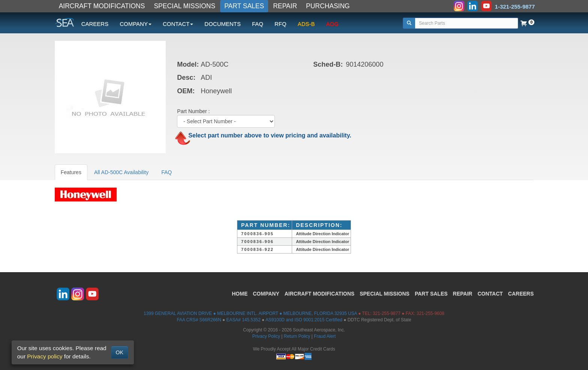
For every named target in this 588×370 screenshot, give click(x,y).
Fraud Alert (325, 336)
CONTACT (490, 294)
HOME (240, 294)
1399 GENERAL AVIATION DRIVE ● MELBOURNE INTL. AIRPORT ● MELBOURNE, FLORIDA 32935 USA (250, 313)
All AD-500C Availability (121, 172)
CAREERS (95, 24)
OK (120, 352)
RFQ (280, 24)
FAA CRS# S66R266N (199, 320)
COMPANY (266, 294)
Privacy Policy (266, 336)
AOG (332, 24)
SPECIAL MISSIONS (184, 6)
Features (71, 172)
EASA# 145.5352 (244, 320)
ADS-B (306, 24)
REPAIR (285, 6)
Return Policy (297, 336)
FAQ (258, 24)
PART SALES (244, 6)
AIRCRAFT (319, 294)
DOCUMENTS (223, 24)
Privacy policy (45, 356)
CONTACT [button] (178, 24)
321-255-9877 (387, 313)
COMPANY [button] (136, 24)
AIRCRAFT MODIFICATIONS (102, 6)
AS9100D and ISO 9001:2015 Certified (304, 320)
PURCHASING (328, 6)
